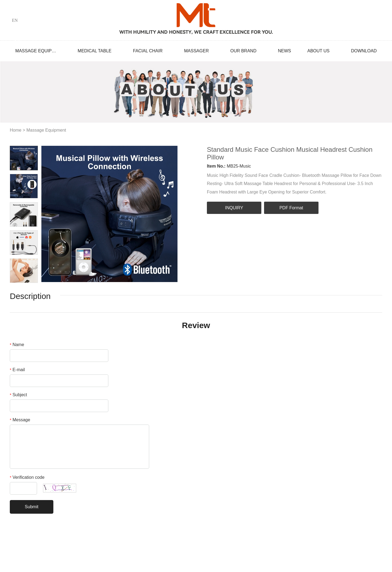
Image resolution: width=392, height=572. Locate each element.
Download (364, 51)
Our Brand (243, 51)
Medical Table (94, 51)
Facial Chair (148, 51)
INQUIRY (234, 208)
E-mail (17, 370)
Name (17, 345)
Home (16, 130)
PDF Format (291, 208)
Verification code (27, 477)
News (284, 51)
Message (20, 420)
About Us (318, 51)
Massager (196, 51)
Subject (18, 395)
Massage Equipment (36, 51)
